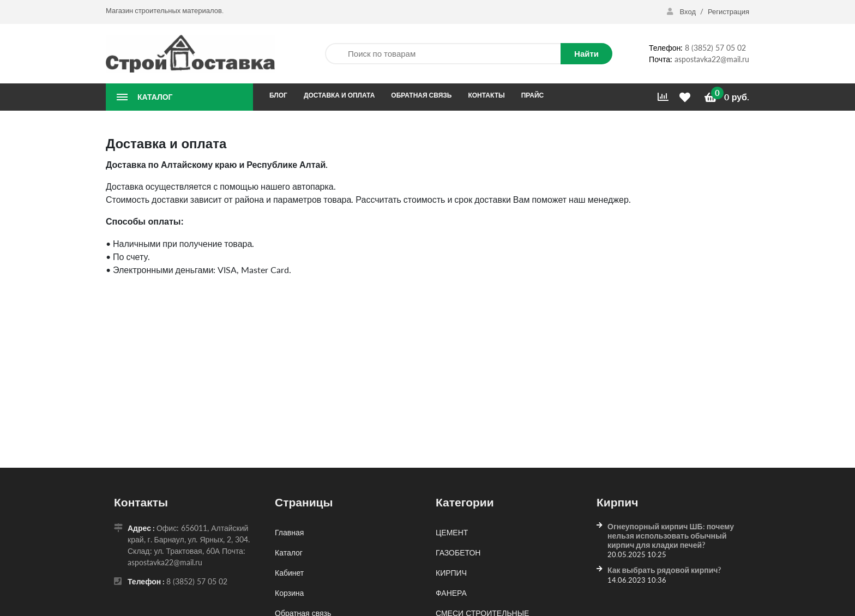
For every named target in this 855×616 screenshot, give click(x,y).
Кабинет (289, 573)
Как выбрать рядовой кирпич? (664, 570)
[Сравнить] (663, 97)
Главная (289, 532)
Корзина (289, 593)
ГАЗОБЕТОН (458, 552)
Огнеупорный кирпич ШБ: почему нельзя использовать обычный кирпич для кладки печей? (671, 536)
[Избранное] (687, 97)
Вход (682, 11)
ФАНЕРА (451, 593)
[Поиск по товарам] (443, 54)
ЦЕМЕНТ (452, 532)
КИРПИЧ (451, 573)
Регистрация (728, 11)
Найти (586, 53)
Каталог (289, 552)
